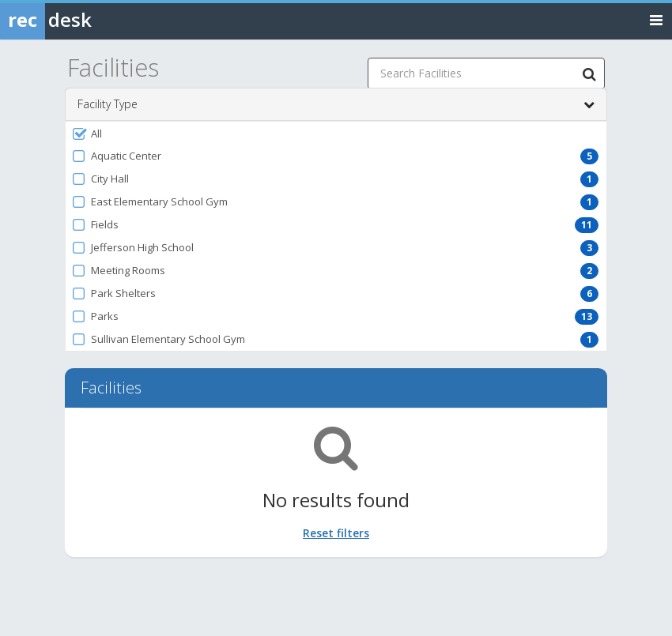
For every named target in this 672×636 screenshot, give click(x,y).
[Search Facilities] (589, 73)
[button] (336, 134)
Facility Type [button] (336, 104)
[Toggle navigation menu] (656, 19)
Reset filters (336, 533)
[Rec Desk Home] (87, 20)
